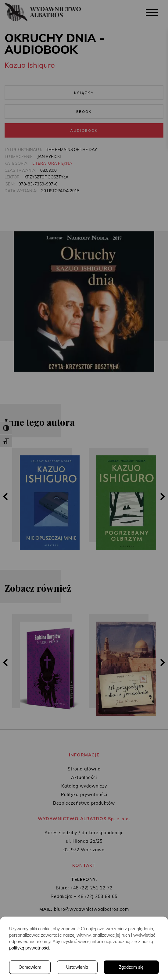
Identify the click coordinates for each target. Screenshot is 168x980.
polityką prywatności (29, 948)
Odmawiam (30, 967)
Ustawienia (77, 967)
